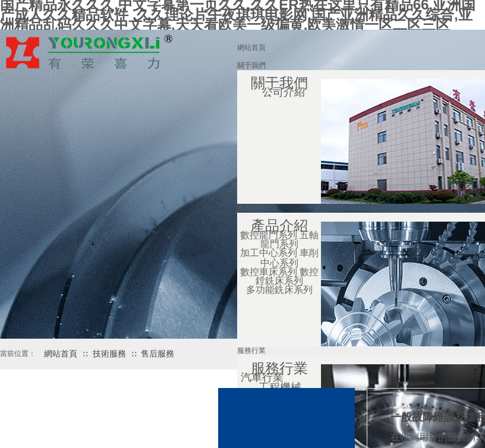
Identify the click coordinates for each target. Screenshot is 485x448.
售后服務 (158, 354)
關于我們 (251, 65)
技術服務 (109, 354)
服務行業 (251, 351)
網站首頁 (251, 48)
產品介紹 (251, 208)
